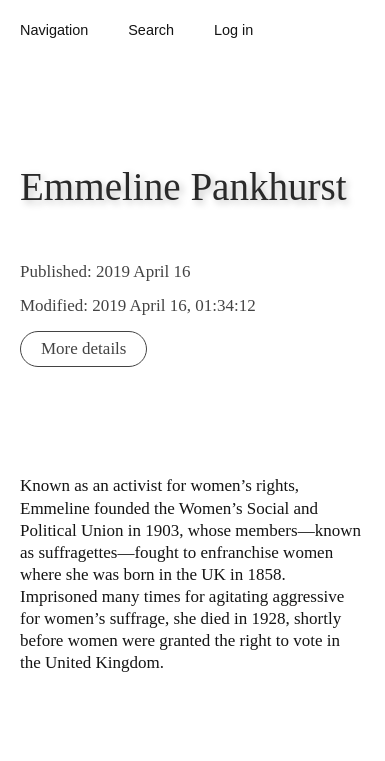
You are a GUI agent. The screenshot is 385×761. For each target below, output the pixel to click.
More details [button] (83, 348)
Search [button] (151, 30)
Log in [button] (233, 30)
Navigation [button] (54, 30)
